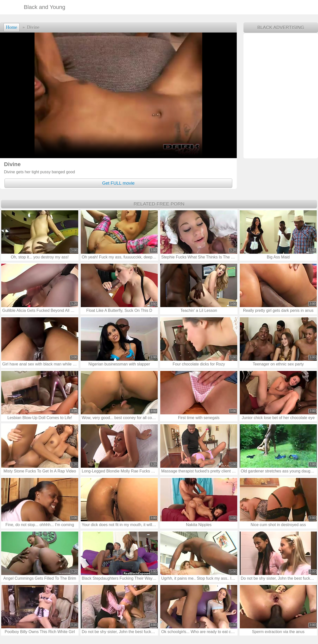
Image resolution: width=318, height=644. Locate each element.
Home (12, 27)
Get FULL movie (118, 183)
